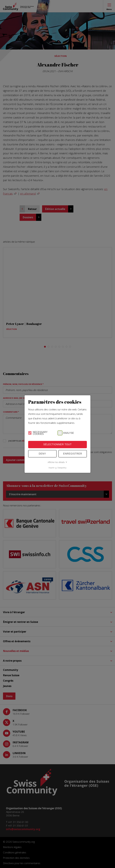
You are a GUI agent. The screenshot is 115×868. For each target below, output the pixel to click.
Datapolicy (62, 468)
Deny (42, 454)
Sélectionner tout (58, 444)
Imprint (52, 468)
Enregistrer (73, 454)
